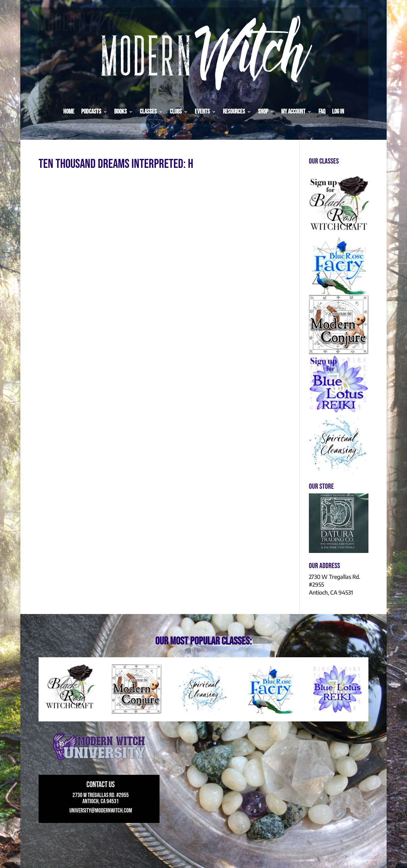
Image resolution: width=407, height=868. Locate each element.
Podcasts (91, 112)
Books (120, 112)
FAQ (322, 112)
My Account (293, 112)
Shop (263, 112)
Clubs (176, 112)
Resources (234, 112)
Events (202, 112)
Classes (148, 112)
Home (69, 112)
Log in (338, 112)
